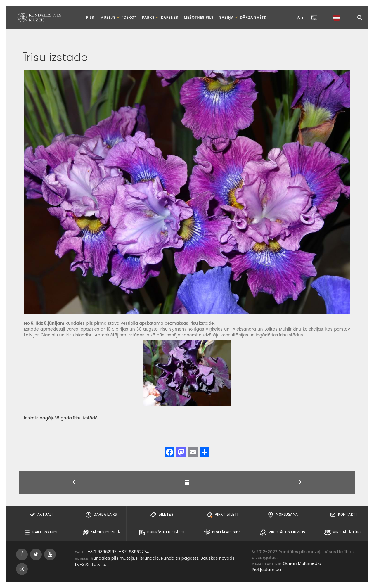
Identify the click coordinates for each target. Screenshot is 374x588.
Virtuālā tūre (343, 532)
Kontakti (343, 515)
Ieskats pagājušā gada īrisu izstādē (61, 418)
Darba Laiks (101, 515)
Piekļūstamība (266, 570)
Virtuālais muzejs (283, 532)
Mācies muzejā (101, 532)
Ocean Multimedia (302, 563)
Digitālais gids (222, 532)
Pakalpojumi (41, 532)
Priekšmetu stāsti (162, 532)
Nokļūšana (283, 515)
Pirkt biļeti (222, 515)
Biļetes (162, 515)
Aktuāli (41, 515)
